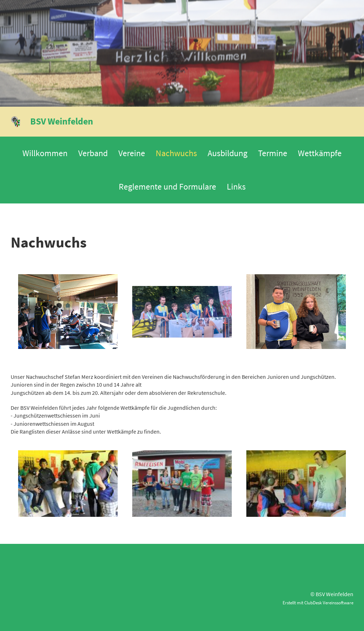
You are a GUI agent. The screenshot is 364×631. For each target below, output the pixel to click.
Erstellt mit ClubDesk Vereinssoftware (318, 603)
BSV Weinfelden (62, 121)
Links (236, 187)
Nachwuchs (176, 153)
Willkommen (45, 153)
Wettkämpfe (320, 153)
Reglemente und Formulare (167, 187)
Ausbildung (227, 153)
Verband (93, 153)
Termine (273, 153)
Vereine (132, 153)
